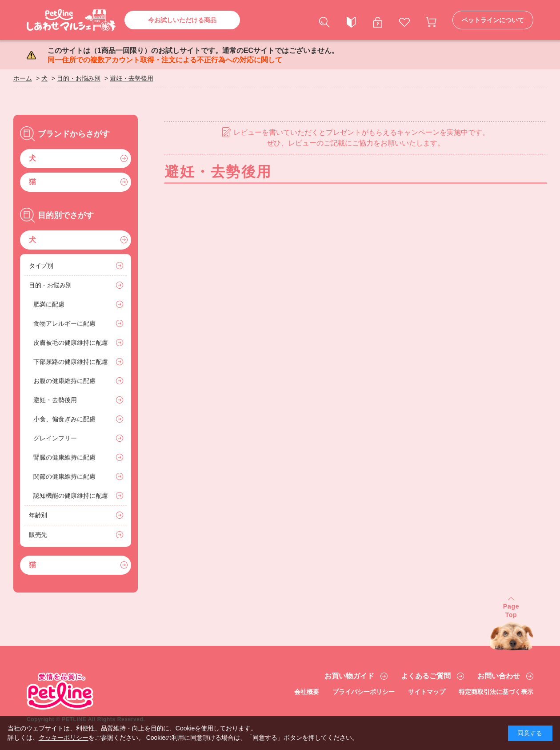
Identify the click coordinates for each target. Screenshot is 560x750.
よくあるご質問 (426, 676)
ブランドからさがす (74, 134)
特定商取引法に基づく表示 (496, 692)
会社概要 (307, 692)
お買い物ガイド (349, 676)
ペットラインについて (493, 20)
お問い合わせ (499, 676)
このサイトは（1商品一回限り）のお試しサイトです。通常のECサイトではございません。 (193, 55)
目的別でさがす (66, 215)
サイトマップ (427, 692)
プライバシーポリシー (364, 692)
